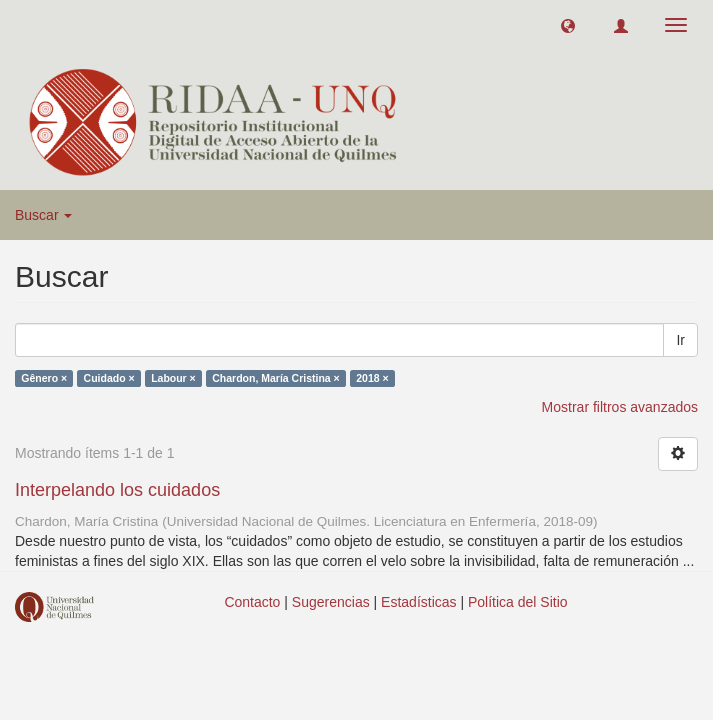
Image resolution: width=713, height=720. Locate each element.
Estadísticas (418, 602)
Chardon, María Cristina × (276, 378)
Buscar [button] (43, 215)
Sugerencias (331, 602)
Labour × (173, 378)
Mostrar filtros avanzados (620, 407)
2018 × (372, 378)
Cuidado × (109, 378)
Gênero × (44, 378)
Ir (680, 340)
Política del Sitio (518, 602)
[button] (568, 25)
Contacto (252, 602)
